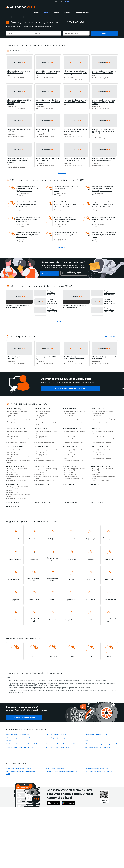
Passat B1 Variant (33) (98, 502)
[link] (36, 13)
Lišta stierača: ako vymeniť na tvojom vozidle (99, 772)
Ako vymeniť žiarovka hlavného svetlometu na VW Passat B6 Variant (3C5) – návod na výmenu (27, 189)
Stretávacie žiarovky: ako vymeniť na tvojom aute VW (101, 744)
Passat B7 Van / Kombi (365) (15, 466)
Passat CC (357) (96, 429)
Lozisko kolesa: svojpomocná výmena (97, 768)
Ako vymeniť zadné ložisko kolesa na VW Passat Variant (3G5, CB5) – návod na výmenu (104, 235)
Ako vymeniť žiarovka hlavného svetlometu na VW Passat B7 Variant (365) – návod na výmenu (65, 204)
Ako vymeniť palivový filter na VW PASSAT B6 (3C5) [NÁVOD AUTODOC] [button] (109, 310)
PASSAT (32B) (95, 484)
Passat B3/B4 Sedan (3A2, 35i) (100, 466)
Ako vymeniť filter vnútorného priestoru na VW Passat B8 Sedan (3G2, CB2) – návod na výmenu (28, 235)
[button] (68, 13)
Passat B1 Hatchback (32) (42, 502)
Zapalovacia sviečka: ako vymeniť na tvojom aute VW (22, 744)
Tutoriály (15, 17)
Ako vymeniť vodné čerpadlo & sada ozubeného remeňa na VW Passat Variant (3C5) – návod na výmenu (102, 189)
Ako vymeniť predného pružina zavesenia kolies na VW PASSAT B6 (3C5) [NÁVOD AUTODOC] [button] (110, 293)
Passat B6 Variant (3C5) (14, 409)
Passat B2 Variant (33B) (14, 502)
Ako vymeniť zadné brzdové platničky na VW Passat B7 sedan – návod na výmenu (104, 219)
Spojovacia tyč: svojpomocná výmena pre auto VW (61, 738)
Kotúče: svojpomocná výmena (55, 768)
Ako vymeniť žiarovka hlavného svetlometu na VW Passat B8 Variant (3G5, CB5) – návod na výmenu (103, 204)
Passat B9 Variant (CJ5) (42, 484)
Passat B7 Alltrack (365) (42, 466)
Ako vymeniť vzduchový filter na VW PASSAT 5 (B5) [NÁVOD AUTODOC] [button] (53, 301)
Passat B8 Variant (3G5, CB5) (43, 409)
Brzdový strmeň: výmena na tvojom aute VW (19, 747)
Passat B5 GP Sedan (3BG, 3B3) (72, 429)
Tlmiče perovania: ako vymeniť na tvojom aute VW (61, 744)
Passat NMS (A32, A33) (70, 466)
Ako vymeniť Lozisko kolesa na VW (56, 734)
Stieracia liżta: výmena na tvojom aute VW (98, 747)
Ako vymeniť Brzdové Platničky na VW (17, 734)
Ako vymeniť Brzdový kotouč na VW (96, 734)
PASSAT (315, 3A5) (68, 484)
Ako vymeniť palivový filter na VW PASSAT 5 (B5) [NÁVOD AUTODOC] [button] (53, 310)
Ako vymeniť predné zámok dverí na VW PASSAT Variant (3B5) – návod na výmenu (66, 189)
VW (21, 17)
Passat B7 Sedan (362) (41, 429)
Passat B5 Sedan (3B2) (70, 447)
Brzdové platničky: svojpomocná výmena (18, 768)
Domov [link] (8, 17)
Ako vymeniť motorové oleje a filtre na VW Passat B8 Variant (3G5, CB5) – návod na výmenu (28, 204)
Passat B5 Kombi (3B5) (42, 447)
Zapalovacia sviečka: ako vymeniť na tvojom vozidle (61, 772)
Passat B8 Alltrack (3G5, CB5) (100, 447)
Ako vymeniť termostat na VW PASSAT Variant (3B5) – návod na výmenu (65, 234)
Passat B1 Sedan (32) (13, 506)
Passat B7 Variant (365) (70, 409)
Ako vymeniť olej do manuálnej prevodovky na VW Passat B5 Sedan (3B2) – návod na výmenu (65, 219)
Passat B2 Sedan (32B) (70, 502)
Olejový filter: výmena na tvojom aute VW (58, 747)
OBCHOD (59, 2)
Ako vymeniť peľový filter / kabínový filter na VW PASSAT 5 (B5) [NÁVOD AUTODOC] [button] (53, 293)
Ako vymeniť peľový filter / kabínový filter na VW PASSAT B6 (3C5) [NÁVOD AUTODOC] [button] (109, 301)
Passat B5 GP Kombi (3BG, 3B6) (16, 429)
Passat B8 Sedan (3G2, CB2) (15, 447)
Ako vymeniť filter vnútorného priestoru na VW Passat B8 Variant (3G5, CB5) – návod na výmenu (28, 219)
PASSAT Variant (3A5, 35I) (14, 484)
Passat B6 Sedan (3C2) (98, 409)
